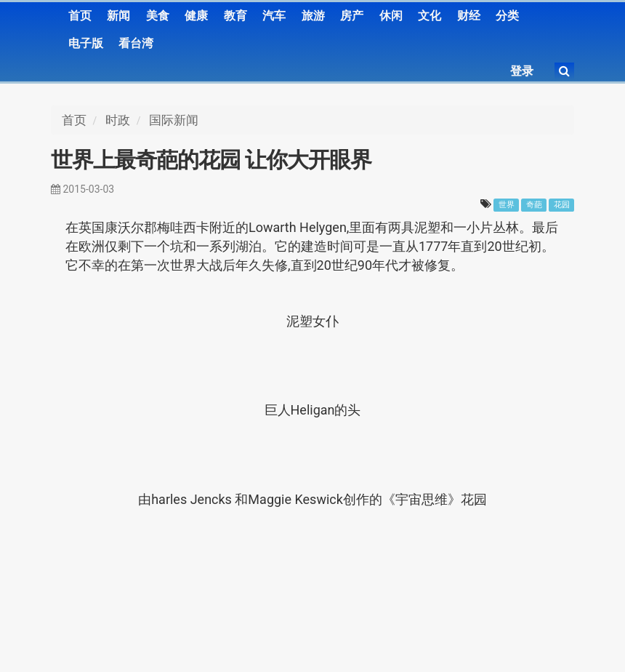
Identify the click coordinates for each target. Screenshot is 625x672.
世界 (507, 205)
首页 (80, 16)
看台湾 (136, 43)
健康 (196, 16)
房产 (352, 16)
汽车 (274, 16)
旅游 (313, 16)
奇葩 (534, 205)
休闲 (391, 16)
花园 (562, 205)
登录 (522, 71)
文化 (430, 16)
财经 (469, 16)
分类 (507, 16)
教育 (235, 16)
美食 (158, 16)
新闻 (118, 16)
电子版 (86, 43)
